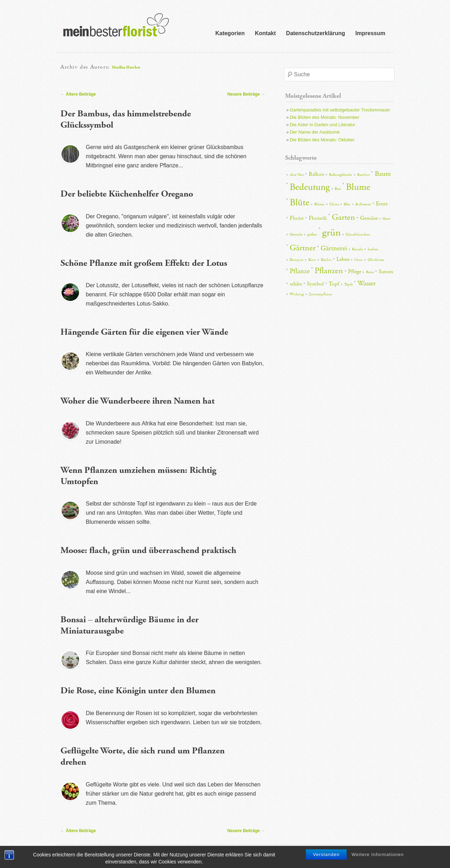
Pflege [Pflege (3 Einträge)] (355, 272)
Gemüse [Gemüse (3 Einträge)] (369, 218)
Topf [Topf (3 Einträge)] (334, 284)
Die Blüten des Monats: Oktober (322, 140)
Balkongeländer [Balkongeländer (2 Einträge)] (341, 175)
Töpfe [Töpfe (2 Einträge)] (348, 284)
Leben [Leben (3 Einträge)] (343, 259)
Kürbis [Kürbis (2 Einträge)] (326, 260)
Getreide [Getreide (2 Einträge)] (296, 234)
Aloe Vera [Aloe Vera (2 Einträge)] (297, 175)
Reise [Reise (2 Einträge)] (370, 272)
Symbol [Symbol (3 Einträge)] (315, 284)
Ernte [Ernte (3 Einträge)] (382, 204)
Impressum (370, 33)
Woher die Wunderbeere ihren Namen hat (137, 401)
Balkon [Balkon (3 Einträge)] (316, 174)
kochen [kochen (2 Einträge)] (373, 249)
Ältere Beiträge (78, 94)
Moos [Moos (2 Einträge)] (359, 260)
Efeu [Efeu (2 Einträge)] (347, 204)
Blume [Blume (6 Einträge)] (358, 187)
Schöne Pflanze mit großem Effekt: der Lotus (144, 263)
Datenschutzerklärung (316, 33)
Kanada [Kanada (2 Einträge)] (357, 249)
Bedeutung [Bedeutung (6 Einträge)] (310, 187)
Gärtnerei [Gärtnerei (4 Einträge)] (334, 248)
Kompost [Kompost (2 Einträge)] (297, 260)
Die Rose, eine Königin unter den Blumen (138, 691)
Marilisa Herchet (126, 67)
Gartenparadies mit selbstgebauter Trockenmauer (340, 110)
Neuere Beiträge (246, 94)
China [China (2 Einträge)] (334, 204)
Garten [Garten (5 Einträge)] (343, 217)
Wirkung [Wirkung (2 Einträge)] (297, 294)
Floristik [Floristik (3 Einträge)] (318, 218)
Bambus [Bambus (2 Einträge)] (364, 175)
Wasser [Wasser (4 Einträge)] (367, 283)
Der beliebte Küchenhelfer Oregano (127, 194)
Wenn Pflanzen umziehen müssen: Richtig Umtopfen (138, 476)
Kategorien (230, 33)
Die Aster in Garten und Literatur (322, 125)
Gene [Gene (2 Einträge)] (386, 219)
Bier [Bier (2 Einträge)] (338, 189)
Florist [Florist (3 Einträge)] (297, 218)
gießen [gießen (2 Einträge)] (312, 234)
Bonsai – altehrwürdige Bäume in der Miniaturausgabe (130, 625)
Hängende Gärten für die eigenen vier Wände (144, 332)
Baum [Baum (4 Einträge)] (383, 174)
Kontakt (265, 33)
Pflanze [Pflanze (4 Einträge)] (300, 271)
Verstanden (326, 862)
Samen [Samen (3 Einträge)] (386, 272)
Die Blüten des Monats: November (324, 117)
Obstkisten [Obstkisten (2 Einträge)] (376, 260)
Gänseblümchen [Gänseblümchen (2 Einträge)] (358, 234)
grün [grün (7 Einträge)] (331, 233)
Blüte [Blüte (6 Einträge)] (300, 203)
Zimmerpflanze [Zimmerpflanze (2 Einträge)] (320, 294)
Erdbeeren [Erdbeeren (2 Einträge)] (363, 204)
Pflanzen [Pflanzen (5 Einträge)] (329, 271)
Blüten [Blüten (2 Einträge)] (319, 204)
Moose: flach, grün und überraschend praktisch (148, 550)
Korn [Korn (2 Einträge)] (312, 260)
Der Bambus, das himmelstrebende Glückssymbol (126, 120)
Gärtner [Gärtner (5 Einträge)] (303, 248)
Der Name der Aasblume (315, 132)
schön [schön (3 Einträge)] (296, 284)
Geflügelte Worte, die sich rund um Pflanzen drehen (143, 757)
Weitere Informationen (378, 862)
